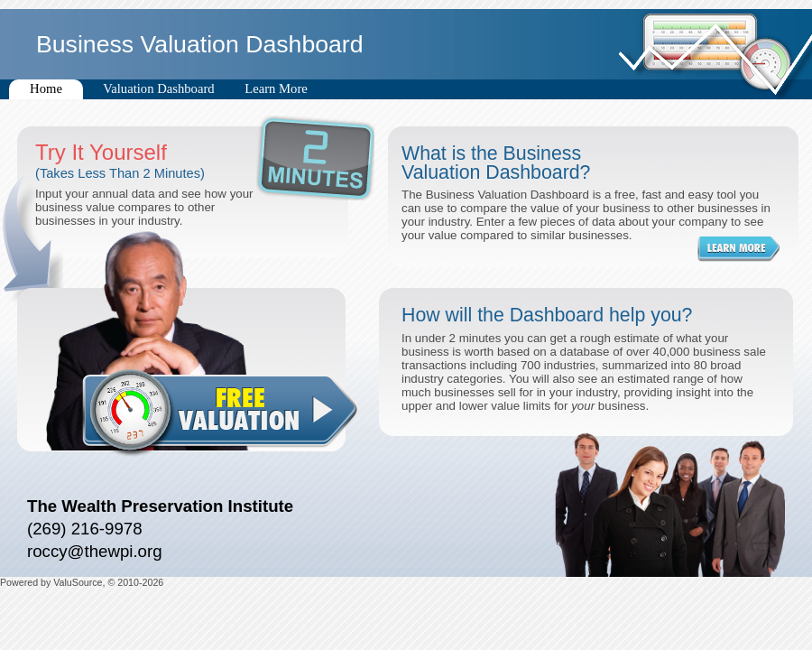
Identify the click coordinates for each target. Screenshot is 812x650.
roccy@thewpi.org (95, 551)
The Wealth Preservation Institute (160, 506)
